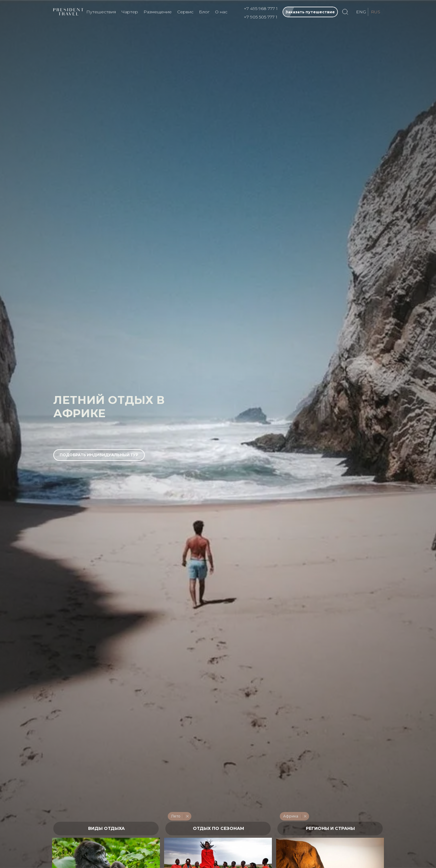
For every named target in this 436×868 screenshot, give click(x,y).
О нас (221, 12)
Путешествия (101, 12)
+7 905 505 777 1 (261, 17)
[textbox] (106, 829)
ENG (361, 12)
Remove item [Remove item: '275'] (305, 816)
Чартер (130, 12)
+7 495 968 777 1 (261, 8)
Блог (204, 12)
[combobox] (106, 829)
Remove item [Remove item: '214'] (187, 816)
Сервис (185, 12)
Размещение (158, 12)
